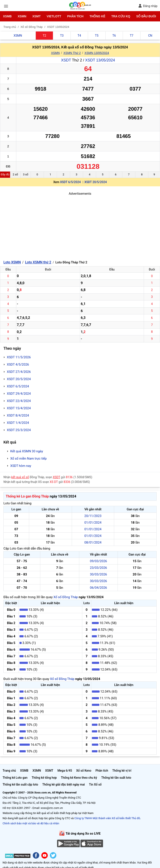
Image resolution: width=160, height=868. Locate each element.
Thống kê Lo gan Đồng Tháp (27, 496)
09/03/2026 (99, 561)
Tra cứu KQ (121, 16)
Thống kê (97, 16)
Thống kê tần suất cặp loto (20, 784)
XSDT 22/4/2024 (19, 401)
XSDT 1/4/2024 (18, 423)
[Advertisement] (80, 226)
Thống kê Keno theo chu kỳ (79, 778)
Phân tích (75, 16)
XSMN (22, 16)
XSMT (37, 16)
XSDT (66, 60)
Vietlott (54, 16)
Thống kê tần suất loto (116, 778)
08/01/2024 (93, 542)
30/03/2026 (99, 574)
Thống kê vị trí (122, 771)
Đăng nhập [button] (148, 6)
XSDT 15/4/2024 (19, 408)
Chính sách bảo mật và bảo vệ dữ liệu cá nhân (31, 823)
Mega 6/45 (65, 771)
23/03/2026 (99, 568)
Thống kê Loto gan (15, 778)
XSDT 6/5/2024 (70, 182)
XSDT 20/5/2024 (96, 182)
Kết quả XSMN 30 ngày (27, 451)
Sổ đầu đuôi (146, 16)
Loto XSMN (12, 262)
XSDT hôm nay (21, 466)
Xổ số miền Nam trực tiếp (28, 459)
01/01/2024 (93, 523)
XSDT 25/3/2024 (19, 430)
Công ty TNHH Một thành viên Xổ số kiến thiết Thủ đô (107, 818)
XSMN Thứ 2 (72, 53)
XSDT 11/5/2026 (19, 357)
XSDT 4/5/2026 (18, 365)
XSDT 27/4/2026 (19, 372)
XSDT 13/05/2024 (100, 60)
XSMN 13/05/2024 (97, 53)
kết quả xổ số (20, 477)
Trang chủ (9, 771)
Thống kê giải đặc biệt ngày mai (64, 784)
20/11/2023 (93, 516)
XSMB (7, 16)
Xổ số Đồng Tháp (66, 597)
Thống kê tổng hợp (44, 778)
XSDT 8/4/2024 (18, 415)
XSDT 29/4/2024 (19, 394)
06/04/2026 (99, 588)
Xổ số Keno (84, 771)
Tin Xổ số (95, 784)
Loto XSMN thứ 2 (38, 262)
